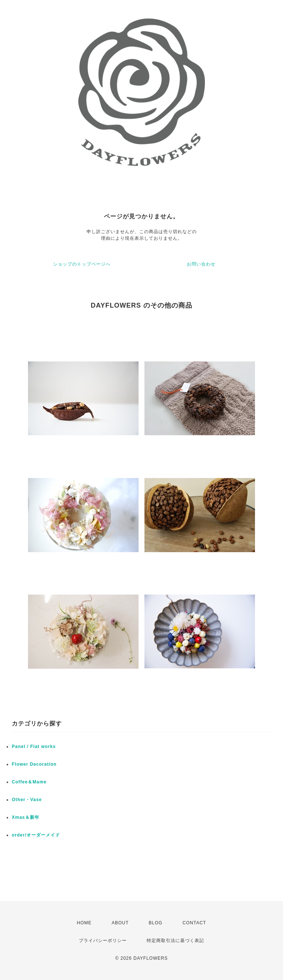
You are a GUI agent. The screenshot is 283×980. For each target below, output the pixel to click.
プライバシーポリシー (103, 941)
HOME (84, 923)
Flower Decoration (34, 764)
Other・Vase (27, 800)
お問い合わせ (201, 264)
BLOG (156, 923)
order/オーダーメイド (36, 835)
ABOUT (120, 923)
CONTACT (194, 923)
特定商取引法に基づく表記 (175, 941)
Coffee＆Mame (29, 782)
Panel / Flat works (34, 747)
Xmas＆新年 (26, 817)
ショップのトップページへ (82, 264)
